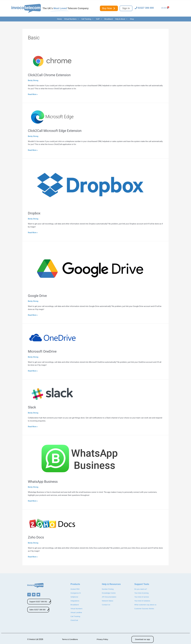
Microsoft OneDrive (44, 351)
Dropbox (35, 213)
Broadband (109, 19)
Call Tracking (87, 19)
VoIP (99, 19)
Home (59, 19)
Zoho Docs (37, 537)
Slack (32, 407)
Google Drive (39, 296)
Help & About (121, 19)
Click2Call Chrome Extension (52, 75)
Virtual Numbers (72, 19)
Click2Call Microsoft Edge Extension (58, 131)
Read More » (33, 94)
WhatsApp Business (45, 481)
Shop (132, 19)
